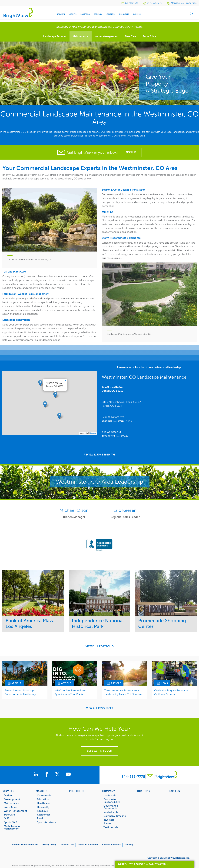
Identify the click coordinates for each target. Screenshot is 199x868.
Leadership (110, 785)
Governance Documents (111, 796)
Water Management (107, 36)
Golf (6, 808)
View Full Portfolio (100, 636)
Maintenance (81, 36)
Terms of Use (67, 834)
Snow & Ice (149, 36)
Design (8, 785)
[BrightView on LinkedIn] (35, 764)
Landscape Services (55, 36)
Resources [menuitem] (124, 14)
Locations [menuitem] (111, 14)
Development (12, 789)
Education (43, 789)
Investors (109, 809)
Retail (40, 808)
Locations (143, 780)
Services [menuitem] (61, 14)
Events (107, 813)
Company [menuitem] (98, 14)
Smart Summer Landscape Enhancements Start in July (20, 682)
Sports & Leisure (46, 812)
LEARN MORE (134, 27)
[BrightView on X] (60, 764)
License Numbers (111, 834)
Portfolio (76, 780)
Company (109, 780)
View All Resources (100, 698)
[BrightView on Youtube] (72, 764)
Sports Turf (10, 812)
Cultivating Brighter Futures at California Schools (171, 682)
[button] (55, 390)
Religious (42, 800)
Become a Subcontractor (25, 834)
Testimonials (111, 817)
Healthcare (43, 793)
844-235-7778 (133, 766)
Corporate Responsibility (112, 790)
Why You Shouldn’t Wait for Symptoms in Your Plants (70, 682)
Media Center (111, 801)
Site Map (129, 834)
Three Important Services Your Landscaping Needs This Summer (123, 682)
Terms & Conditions (88, 834)
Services (8, 780)
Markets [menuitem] (73, 14)
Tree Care (131, 36)
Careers (174, 780)
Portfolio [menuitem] (85, 14)
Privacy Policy (49, 834)
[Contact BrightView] (150, 766)
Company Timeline (115, 805)
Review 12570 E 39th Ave (100, 444)
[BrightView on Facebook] (47, 764)
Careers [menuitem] (137, 14)
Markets (41, 780)
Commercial (44, 785)
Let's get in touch (99, 740)
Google (93, 428)
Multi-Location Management (13, 817)
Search (191, 14)
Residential (43, 804)
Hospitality (43, 796)
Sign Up (131, 152)
